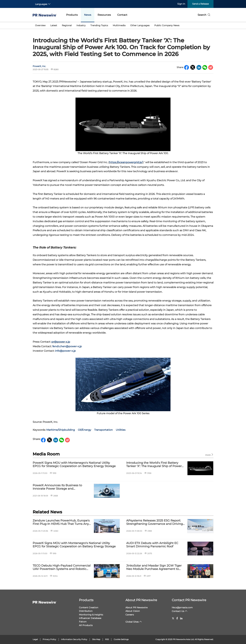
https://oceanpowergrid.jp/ (126, 162)
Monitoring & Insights (91, 615)
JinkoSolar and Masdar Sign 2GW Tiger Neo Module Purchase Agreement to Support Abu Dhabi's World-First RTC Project (154, 567)
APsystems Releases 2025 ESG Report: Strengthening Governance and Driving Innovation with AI (154, 522)
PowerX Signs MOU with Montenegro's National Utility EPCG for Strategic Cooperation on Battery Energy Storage (74, 465)
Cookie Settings (121, 639)
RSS (107, 639)
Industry (81, 25)
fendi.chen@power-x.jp (67, 346)
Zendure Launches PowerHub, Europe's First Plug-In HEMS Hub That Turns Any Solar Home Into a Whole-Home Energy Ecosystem (61, 522)
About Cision (133, 611)
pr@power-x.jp (61, 342)
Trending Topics (99, 25)
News (88, 15)
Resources (104, 15)
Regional (67, 25)
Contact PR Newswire (189, 600)
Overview (40, 25)
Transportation (103, 430)
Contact (122, 15)
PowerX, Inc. (39, 66)
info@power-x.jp (65, 351)
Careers (130, 615)
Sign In (181, 4)
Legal (35, 639)
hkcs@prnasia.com (182, 607)
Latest (54, 25)
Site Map (96, 639)
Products (72, 15)
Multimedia (119, 25)
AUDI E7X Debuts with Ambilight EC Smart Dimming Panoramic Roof (152, 545)
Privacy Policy (49, 639)
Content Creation (89, 607)
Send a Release (200, 4)
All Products (86, 625)
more (209, 455)
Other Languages (140, 25)
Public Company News (167, 25)
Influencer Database (90, 618)
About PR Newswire (141, 600)
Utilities (121, 430)
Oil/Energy (85, 430)
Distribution (86, 611)
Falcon (83, 622)
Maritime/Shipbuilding (61, 430)
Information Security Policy (74, 639)
